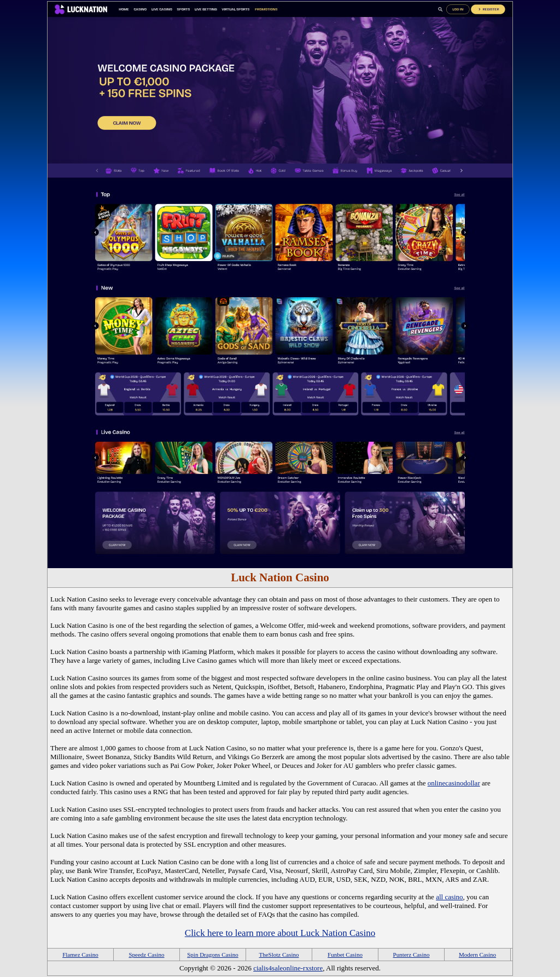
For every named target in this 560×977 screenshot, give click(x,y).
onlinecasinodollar (454, 783)
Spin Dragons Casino (213, 955)
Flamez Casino (80, 955)
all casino (449, 897)
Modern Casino (477, 955)
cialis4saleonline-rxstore (288, 968)
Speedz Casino (146, 955)
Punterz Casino (412, 955)
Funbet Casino (345, 955)
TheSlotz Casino (279, 955)
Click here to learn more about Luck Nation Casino (280, 933)
